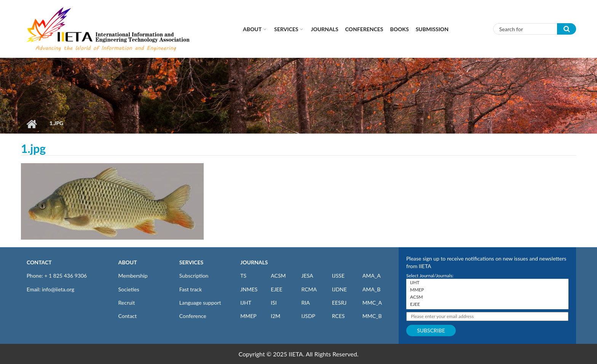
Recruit (127, 303)
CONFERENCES (364, 29)
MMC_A (372, 303)
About (252, 29)
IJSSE (338, 276)
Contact (128, 316)
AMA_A (372, 276)
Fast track (191, 289)
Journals (324, 29)
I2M (275, 316)
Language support (200, 303)
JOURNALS (254, 262)
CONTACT (39, 262)
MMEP (248, 316)
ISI (274, 303)
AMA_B (371, 289)
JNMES (249, 289)
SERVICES (191, 262)
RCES (338, 316)
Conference (193, 316)
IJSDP (308, 316)
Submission (432, 29)
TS (243, 276)
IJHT (246, 303)
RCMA (309, 289)
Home (31, 124)
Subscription (194, 276)
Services (286, 29)
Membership (133, 276)
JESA (307, 276)
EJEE (276, 289)
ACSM (278, 276)
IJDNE (339, 289)
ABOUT (128, 262)
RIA (305, 303)
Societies (129, 289)
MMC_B (372, 316)
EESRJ (339, 303)
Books (400, 29)
